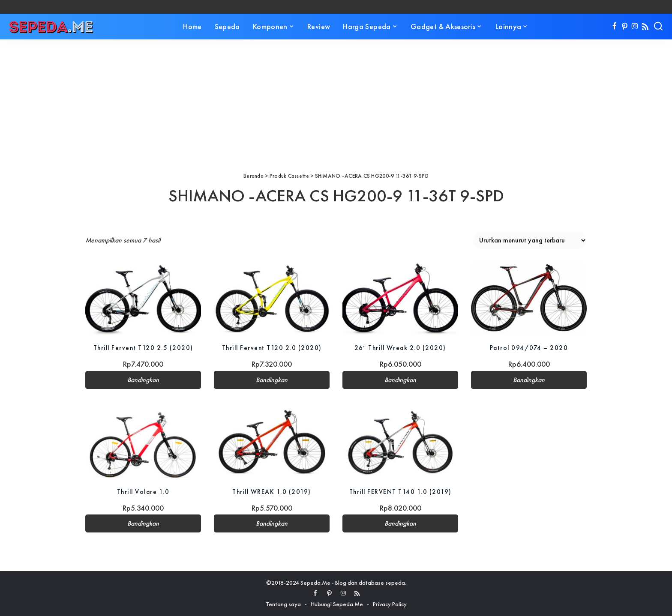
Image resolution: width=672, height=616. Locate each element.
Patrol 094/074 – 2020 (529, 348)
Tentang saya (283, 604)
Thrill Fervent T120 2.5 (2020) (143, 348)
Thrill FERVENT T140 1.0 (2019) (400, 492)
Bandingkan (143, 380)
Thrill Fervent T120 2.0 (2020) (272, 348)
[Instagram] (635, 27)
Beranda (253, 176)
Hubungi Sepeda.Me (337, 604)
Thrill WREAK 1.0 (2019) (272, 492)
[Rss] (645, 27)
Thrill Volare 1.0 (143, 492)
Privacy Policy (390, 604)
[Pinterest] (625, 27)
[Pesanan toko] (530, 240)
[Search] (658, 27)
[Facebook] (614, 27)
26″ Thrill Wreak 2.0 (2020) (400, 348)
